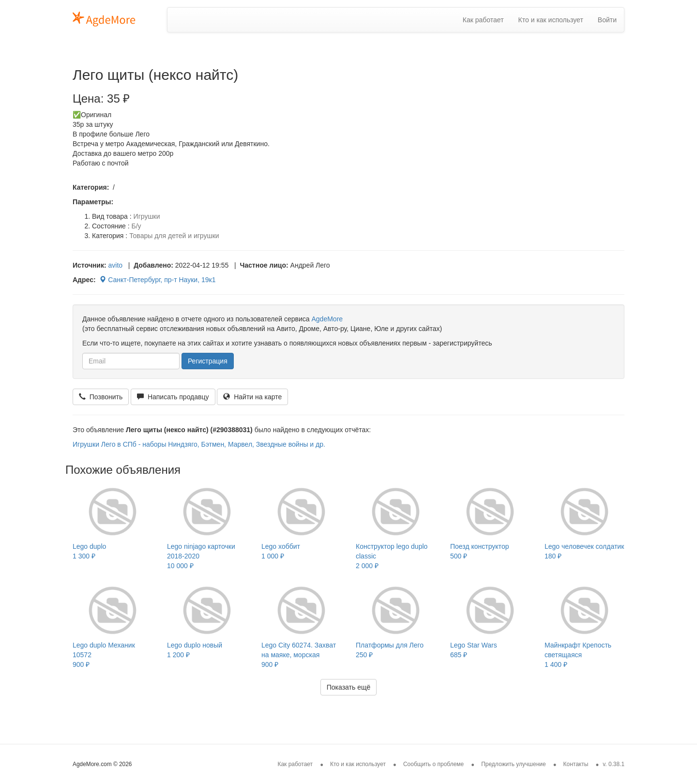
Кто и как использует (551, 20)
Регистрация (208, 361)
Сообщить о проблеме (433, 764)
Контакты (576, 764)
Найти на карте (252, 397)
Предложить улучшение (514, 764)
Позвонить (101, 397)
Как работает (483, 20)
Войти (607, 20)
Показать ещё (349, 687)
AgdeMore (327, 319)
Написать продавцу (173, 397)
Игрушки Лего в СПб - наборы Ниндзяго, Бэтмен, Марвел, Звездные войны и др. (199, 444)
